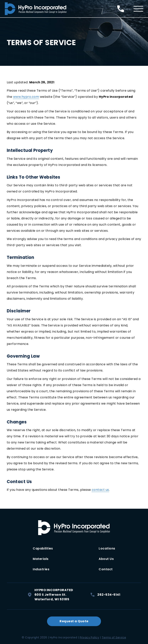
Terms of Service (114, 637)
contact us (100, 490)
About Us (106, 559)
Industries (41, 569)
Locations (107, 548)
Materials (41, 559)
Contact (106, 569)
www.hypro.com (26, 97)
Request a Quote (74, 621)
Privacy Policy (90, 637)
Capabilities (43, 548)
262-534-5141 (105, 595)
